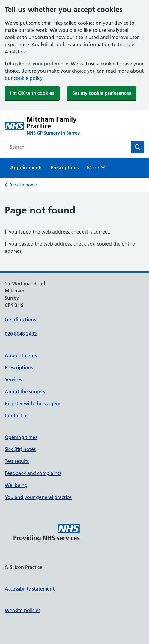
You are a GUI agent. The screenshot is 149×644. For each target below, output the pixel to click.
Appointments (26, 168)
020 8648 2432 (21, 334)
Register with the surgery (33, 404)
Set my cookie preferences (102, 93)
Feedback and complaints (33, 473)
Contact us (16, 416)
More (96, 167)
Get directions (20, 319)
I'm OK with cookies (32, 93)
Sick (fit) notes (20, 449)
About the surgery (25, 392)
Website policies (22, 610)
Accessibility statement (30, 589)
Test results (17, 461)
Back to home (23, 185)
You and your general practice (38, 497)
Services (13, 379)
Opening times (21, 437)
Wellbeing (16, 485)
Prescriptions (65, 168)
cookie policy (28, 78)
